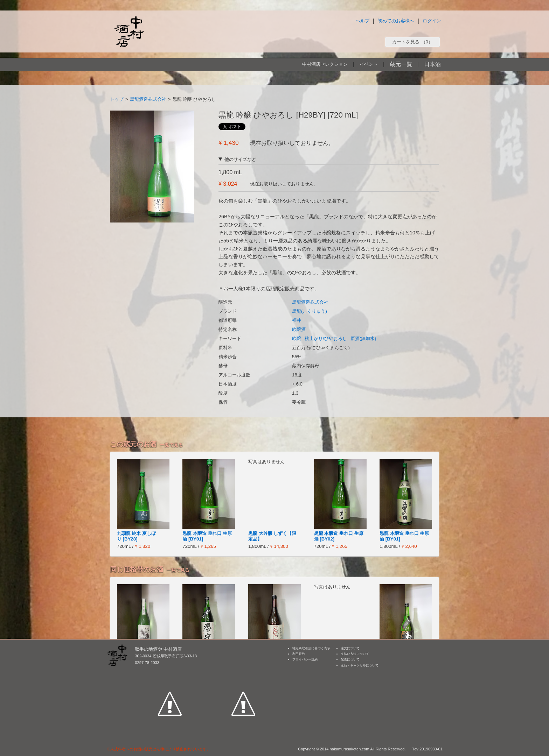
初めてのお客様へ (396, 21)
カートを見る (412, 42)
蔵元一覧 (401, 64)
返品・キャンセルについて (360, 665)
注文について (350, 648)
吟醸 (297, 338)
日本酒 (432, 64)
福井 (297, 320)
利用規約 (299, 654)
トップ (117, 99)
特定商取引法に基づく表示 (311, 648)
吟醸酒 (299, 329)
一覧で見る (171, 445)
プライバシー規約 (305, 659)
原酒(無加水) (363, 338)
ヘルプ (363, 21)
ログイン (432, 21)
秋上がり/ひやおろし (326, 338)
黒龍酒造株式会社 (148, 99)
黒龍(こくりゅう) (310, 311)
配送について (350, 659)
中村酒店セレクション (325, 64)
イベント (369, 64)
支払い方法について (355, 654)
